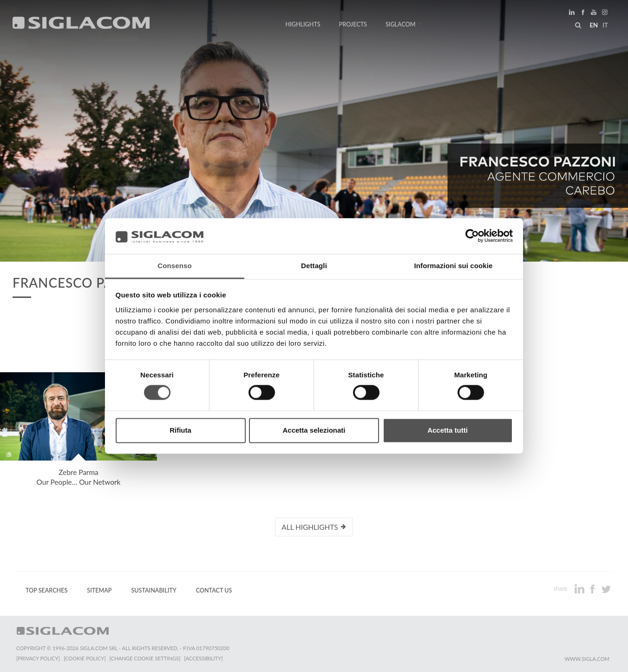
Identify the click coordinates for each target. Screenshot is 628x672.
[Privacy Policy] (38, 658)
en (594, 25)
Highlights (303, 24)
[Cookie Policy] (85, 658)
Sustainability (154, 590)
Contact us (214, 590)
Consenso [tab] (174, 266)
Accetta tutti (448, 430)
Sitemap (99, 590)
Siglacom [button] (404, 24)
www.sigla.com (587, 659)
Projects (353, 24)
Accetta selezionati (314, 430)
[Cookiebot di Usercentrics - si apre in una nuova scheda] (472, 236)
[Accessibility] (203, 658)
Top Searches (46, 590)
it (605, 25)
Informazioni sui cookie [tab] (454, 266)
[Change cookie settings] (145, 658)
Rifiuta (180, 430)
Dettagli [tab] (314, 266)
